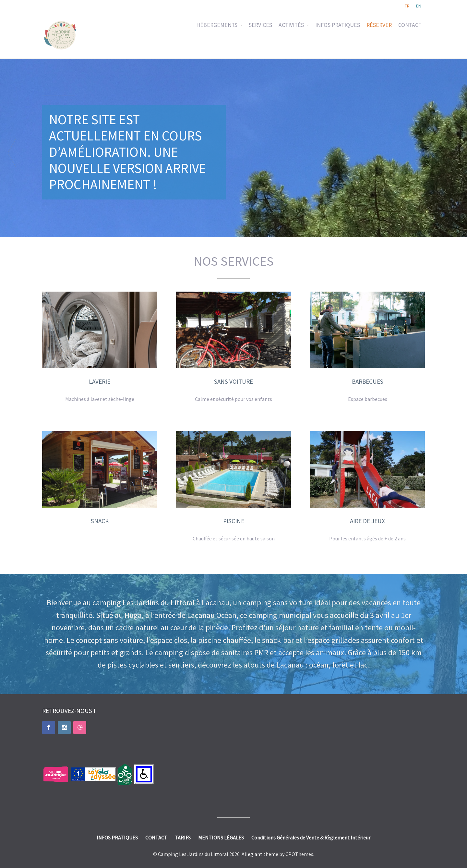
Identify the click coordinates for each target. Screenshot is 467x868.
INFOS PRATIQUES (338, 25)
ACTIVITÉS (291, 25)
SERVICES (260, 25)
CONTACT (410, 25)
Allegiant (252, 854)
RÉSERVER (379, 25)
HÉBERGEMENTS (217, 25)
